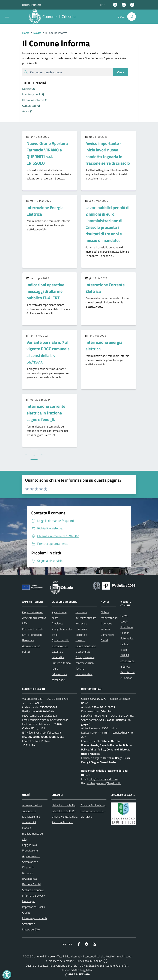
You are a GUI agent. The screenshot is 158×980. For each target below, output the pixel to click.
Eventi (124, 616)
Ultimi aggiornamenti (35, 918)
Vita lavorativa (84, 674)
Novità (35, 33)
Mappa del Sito (31, 929)
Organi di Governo (33, 612)
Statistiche (29, 924)
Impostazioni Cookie (34, 907)
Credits (26, 912)
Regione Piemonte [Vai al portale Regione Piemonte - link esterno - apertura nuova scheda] (32, 5)
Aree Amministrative (34, 618)
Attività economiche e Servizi (127, 661)
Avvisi (104, 640)
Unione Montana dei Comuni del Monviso (76, 817)
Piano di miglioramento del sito (33, 834)
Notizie (105, 612)
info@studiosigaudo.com (103, 779)
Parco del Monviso (62, 822)
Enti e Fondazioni (32, 635)
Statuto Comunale (33, 890)
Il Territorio (126, 627)
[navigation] (7, 16)
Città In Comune (93, 961)
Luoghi (124, 621)
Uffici (25, 623)
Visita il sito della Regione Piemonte (73, 805)
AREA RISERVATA (77, 974)
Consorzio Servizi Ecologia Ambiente (102, 811)
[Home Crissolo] (54, 17)
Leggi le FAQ (30, 845)
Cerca (121, 72)
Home (26, 33)
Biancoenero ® (109, 966)
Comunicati (107, 635)
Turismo (80, 668)
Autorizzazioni (60, 646)
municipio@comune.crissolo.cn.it (49, 720)
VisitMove (86, 817)
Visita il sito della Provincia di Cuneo (73, 811)
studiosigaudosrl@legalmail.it (104, 783)
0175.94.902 (34, 703)
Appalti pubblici (61, 640)
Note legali (29, 901)
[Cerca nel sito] (132, 17)
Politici (26, 652)
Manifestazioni (109, 618)
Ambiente (57, 623)
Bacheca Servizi (31, 884)
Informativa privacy (34, 896)
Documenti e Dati (32, 629)
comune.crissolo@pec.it (43, 716)
